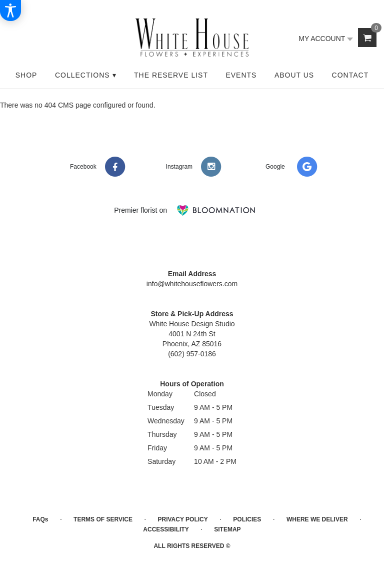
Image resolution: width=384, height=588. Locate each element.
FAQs (40, 519)
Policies (247, 519)
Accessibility (166, 529)
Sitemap (227, 529)
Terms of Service (103, 519)
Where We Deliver (317, 519)
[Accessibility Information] (10, 11)
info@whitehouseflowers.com (192, 284)
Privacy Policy (182, 519)
